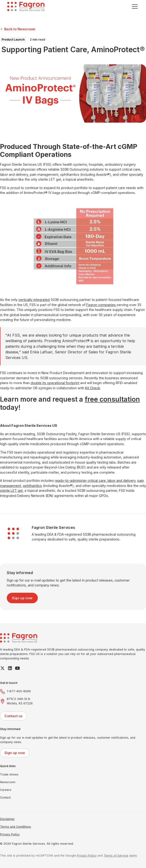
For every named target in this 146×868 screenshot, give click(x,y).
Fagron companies (101, 305)
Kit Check (93, 388)
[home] (26, 7)
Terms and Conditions (16, 827)
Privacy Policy (10, 834)
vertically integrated (34, 300)
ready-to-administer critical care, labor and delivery (95, 480)
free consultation (112, 399)
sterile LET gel (11, 491)
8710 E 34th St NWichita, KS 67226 (20, 701)
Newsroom (8, 782)
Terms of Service (116, 856)
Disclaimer (7, 819)
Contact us (14, 716)
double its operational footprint (55, 383)
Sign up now (22, 598)
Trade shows (9, 774)
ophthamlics (32, 486)
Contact (5, 797)
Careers (6, 790)
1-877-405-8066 (19, 691)
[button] (134, 7)
